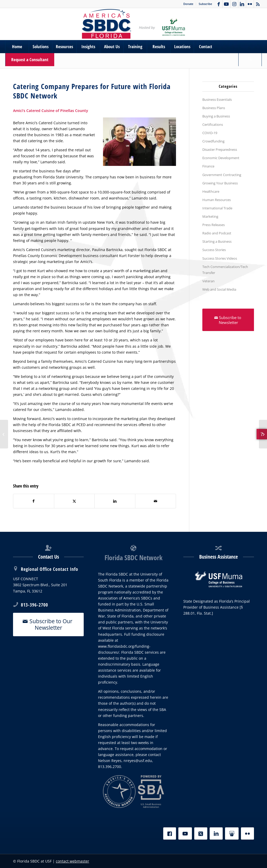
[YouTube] (185, 833)
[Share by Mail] (156, 501)
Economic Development (221, 158)
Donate (188, 4)
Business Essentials (217, 99)
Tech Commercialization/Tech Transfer (225, 270)
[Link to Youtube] (226, 4)
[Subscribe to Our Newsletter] (48, 625)
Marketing (210, 216)
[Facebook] (170, 833)
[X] (201, 833)
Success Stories (214, 250)
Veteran (208, 281)
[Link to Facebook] (219, 4)
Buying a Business (216, 116)
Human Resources (217, 200)
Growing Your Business (220, 183)
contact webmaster (72, 861)
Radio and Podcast (217, 233)
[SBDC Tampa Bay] (133, 24)
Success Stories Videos (220, 258)
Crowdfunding (213, 141)
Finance (208, 166)
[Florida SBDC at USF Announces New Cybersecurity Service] (263, 434)
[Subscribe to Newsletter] (228, 320)
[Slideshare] (232, 833)
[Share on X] (74, 501)
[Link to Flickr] (250, 4)
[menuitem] (188, 4)
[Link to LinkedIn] (242, 4)
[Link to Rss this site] (258, 4)
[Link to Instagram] (234, 4)
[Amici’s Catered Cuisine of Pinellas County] (4, 434)
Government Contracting (222, 175)
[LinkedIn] (216, 833)
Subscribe (205, 4)
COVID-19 (210, 133)
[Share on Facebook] (34, 501)
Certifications (213, 124)
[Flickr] (247, 833)
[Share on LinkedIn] (115, 501)
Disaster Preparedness (220, 149)
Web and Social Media (219, 289)
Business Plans (214, 108)
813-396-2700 (34, 605)
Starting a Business (217, 241)
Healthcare (211, 191)
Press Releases (214, 225)
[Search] (250, 60)
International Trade (217, 208)
